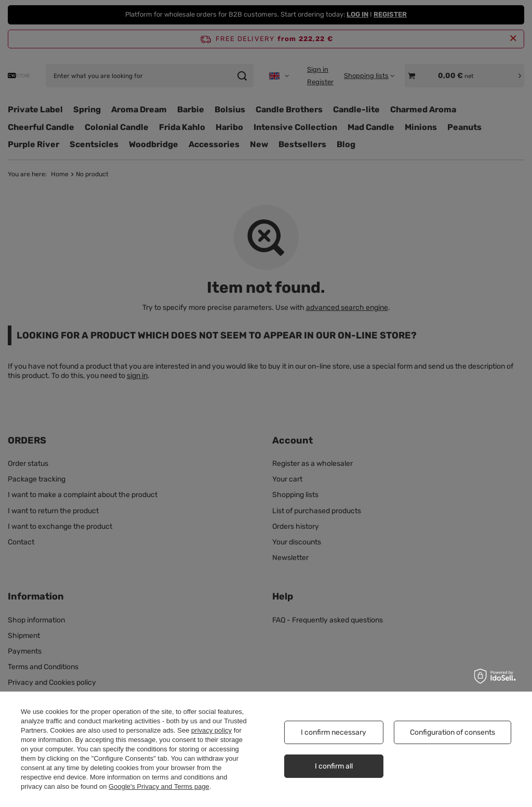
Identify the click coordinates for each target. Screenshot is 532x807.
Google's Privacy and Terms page (159, 786)
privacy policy (211, 730)
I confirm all (334, 766)
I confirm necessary (334, 732)
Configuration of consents (453, 732)
